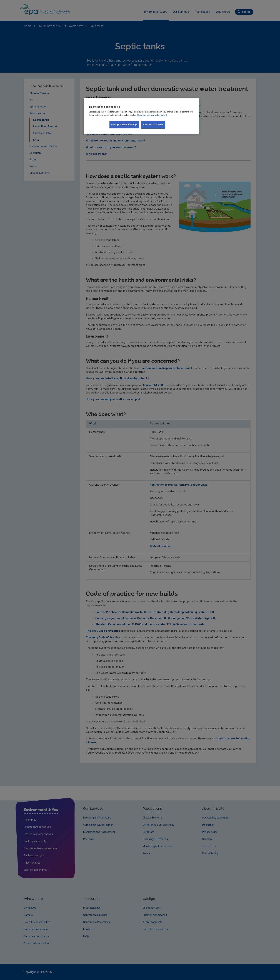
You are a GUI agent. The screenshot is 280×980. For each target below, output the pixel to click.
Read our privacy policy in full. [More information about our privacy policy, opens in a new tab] (152, 115)
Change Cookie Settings (124, 125)
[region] (141, 116)
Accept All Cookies (153, 125)
